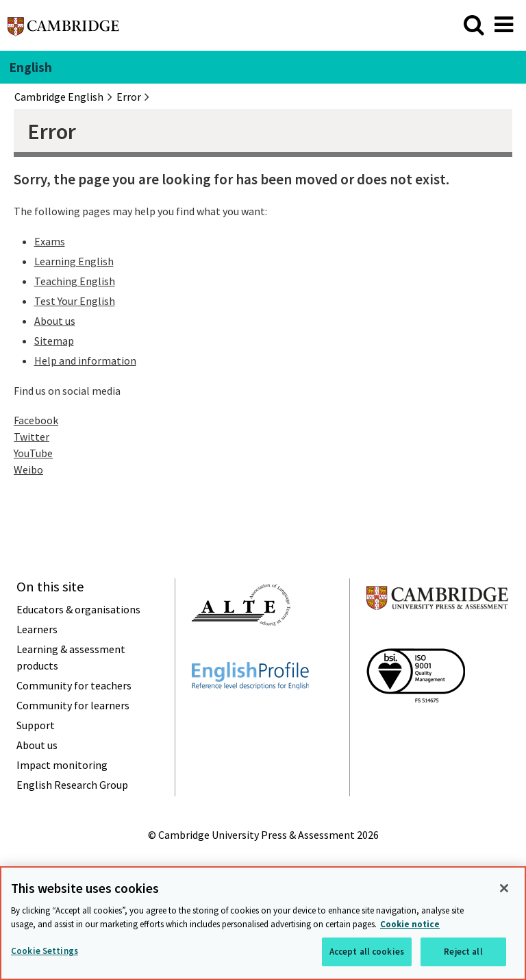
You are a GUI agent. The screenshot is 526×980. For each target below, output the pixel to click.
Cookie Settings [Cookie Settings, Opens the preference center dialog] (45, 951)
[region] (263, 923)
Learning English (74, 261)
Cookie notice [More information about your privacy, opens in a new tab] (410, 924)
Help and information (85, 360)
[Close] (504, 888)
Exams (50, 241)
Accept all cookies (367, 952)
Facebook (36, 420)
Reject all (463, 952)
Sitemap (54, 341)
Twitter (32, 437)
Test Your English (75, 301)
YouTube (33, 453)
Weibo (28, 469)
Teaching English (75, 281)
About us (55, 321)
